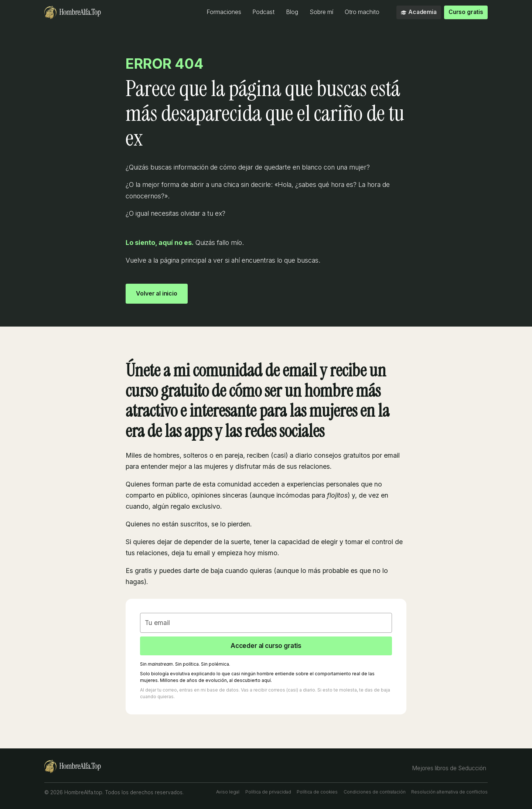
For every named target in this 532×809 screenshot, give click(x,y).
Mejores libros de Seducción (450, 769)
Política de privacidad (268, 793)
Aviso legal (228, 793)
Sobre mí (321, 12)
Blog (292, 12)
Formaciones (224, 12)
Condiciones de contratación (375, 793)
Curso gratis (466, 12)
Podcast (263, 12)
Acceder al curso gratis (266, 646)
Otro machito (362, 12)
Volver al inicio (158, 293)
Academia (418, 12)
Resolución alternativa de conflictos (449, 793)
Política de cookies (317, 793)
